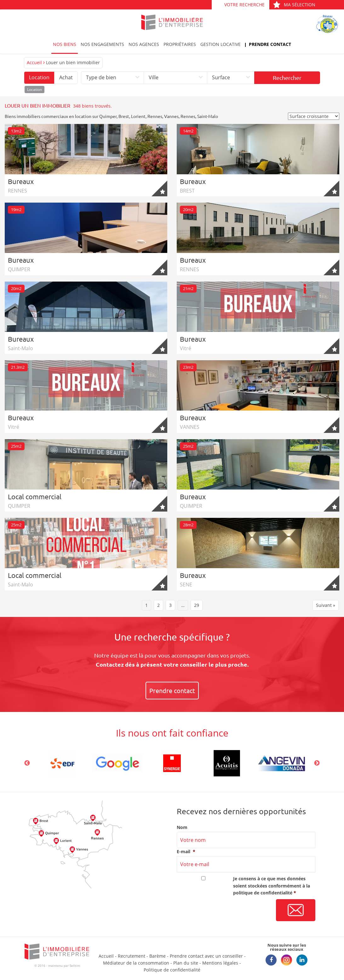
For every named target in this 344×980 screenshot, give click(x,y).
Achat (66, 77)
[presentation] (225, 910)
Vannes (171, 116)
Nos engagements (102, 44)
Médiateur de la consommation (136, 963)
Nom (182, 827)
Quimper (108, 116)
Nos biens (65, 44)
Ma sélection (294, 5)
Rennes (155, 116)
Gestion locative (221, 44)
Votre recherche (244, 5)
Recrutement (132, 956)
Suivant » (326, 605)
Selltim (75, 966)
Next (317, 763)
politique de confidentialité (263, 893)
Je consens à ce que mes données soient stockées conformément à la (272, 886)
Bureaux (21, 181)
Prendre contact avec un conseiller (206, 956)
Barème (158, 956)
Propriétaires (180, 44)
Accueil (34, 62)
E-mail (186, 852)
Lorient (138, 116)
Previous (27, 763)
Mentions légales (220, 963)
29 (197, 605)
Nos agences (144, 44)
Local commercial (35, 496)
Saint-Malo (208, 116)
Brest (124, 116)
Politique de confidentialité (172, 970)
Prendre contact (270, 44)
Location (39, 77)
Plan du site (186, 963)
